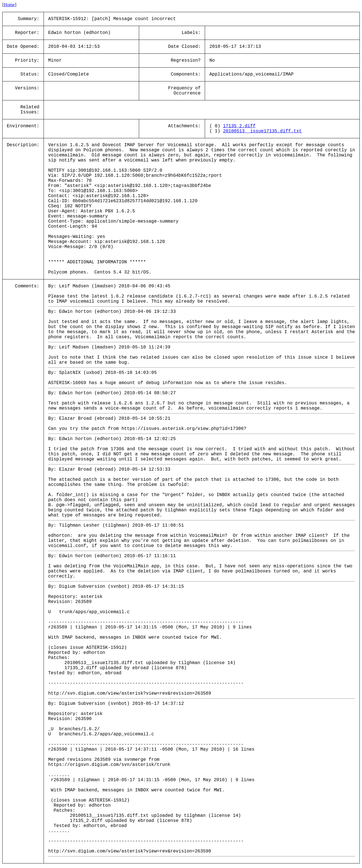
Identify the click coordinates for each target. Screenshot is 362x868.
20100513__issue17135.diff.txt (262, 131)
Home (9, 5)
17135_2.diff (239, 126)
